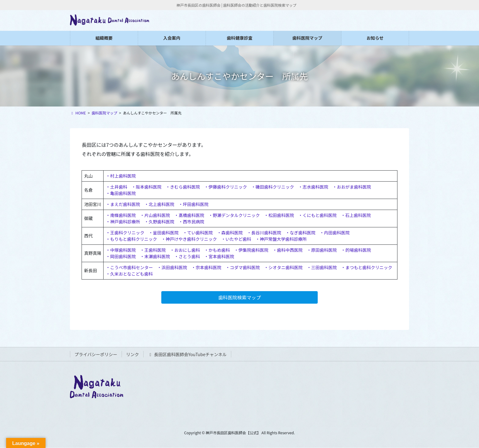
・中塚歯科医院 (121, 250)
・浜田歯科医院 (172, 267)
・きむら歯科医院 (183, 187)
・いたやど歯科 (236, 239)
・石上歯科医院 (356, 215)
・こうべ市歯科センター (129, 267)
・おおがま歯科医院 (352, 187)
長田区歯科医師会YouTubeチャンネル (187, 355)
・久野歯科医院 (159, 222)
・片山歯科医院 (155, 215)
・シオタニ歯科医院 (283, 267)
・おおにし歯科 (185, 250)
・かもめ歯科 (217, 250)
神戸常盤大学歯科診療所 (283, 239)
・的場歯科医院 (356, 250)
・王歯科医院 (153, 250)
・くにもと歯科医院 (317, 215)
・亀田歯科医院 (121, 193)
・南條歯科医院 (121, 215)
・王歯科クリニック (125, 233)
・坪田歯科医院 (193, 204)
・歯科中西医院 (287, 250)
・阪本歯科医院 (146, 187)
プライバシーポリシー (96, 355)
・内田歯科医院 (335, 233)
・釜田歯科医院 (163, 233)
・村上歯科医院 (121, 176)
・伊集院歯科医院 (251, 250)
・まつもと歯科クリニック (367, 267)
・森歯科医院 (230, 233)
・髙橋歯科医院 (189, 215)
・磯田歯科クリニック (272, 187)
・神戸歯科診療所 (123, 222)
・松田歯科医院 (279, 215)
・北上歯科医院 (159, 204)
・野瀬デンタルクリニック (234, 215)
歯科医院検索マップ (239, 298)
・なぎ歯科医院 (300, 233)
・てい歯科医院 (198, 233)
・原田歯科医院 (322, 250)
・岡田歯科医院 (121, 256)
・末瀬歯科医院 (155, 256)
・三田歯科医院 (322, 267)
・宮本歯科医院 (219, 256)
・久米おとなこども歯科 (129, 274)
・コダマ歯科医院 (243, 267)
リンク (133, 355)
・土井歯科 (116, 187)
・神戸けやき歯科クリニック (189, 239)
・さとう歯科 (187, 256)
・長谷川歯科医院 (264, 233)
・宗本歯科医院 (206, 267)
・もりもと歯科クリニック (131, 239)
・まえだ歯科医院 (123, 204)
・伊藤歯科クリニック (225, 187)
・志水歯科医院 (313, 187)
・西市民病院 (191, 222)
